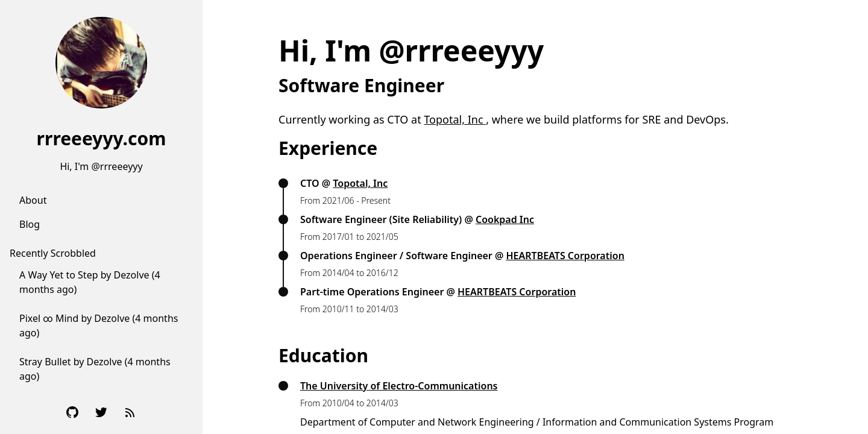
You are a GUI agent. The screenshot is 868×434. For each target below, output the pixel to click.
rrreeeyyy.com (102, 138)
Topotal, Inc (455, 119)
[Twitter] (101, 412)
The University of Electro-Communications (399, 386)
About (33, 200)
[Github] (72, 412)
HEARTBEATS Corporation (565, 256)
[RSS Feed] (130, 412)
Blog (30, 224)
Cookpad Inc (505, 219)
